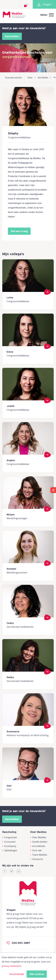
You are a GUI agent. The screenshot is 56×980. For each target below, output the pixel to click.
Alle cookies (37, 974)
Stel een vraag (19, 231)
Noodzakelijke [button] (17, 974)
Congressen (10, 837)
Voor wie (36, 850)
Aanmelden (12, 36)
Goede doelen (39, 842)
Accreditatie (38, 846)
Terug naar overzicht (13, 77)
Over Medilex (38, 837)
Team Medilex (39, 855)
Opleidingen (10, 850)
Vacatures (37, 859)
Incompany (9, 846)
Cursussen (9, 842)
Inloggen (44, 4)
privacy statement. (12, 966)
